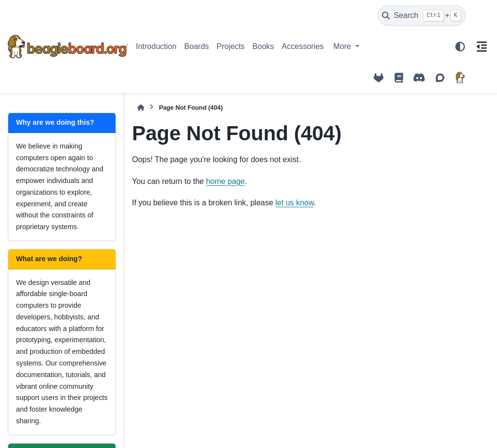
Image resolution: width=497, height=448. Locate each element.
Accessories (303, 46)
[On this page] (481, 47)
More (343, 46)
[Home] (141, 108)
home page (225, 181)
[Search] (422, 16)
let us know (294, 203)
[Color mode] (460, 47)
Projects (231, 46)
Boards (197, 46)
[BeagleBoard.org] (460, 78)
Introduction (156, 46)
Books (263, 46)
